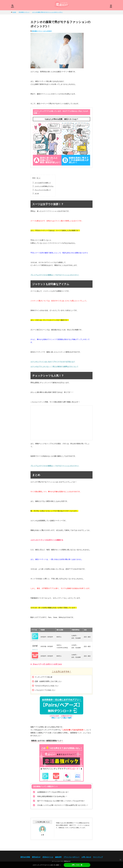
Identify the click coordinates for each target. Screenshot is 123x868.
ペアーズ (45, 779)
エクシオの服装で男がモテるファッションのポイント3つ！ (47, 12)
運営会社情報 (25, 857)
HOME (14, 12)
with (56, 779)
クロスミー (78, 779)
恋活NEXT (67, 861)
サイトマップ (98, 857)
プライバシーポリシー (72, 857)
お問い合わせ (86, 857)
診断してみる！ (77, 865)
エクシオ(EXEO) (47, 31)
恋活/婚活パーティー (24, 12)
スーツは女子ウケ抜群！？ (42, 183)
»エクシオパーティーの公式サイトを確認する (47, 540)
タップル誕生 (67, 779)
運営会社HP (36, 857)
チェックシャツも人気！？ (42, 190)
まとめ (36, 193)
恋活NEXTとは (48, 857)
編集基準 (58, 857)
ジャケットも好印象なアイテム (43, 186)
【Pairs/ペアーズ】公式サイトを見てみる (47, 664)
